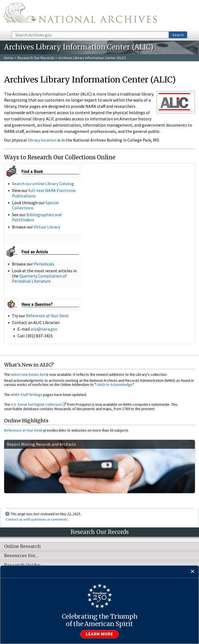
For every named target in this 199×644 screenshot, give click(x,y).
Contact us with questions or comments (37, 519)
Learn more (100, 634)
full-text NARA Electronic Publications (44, 193)
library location (42, 140)
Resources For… (21, 556)
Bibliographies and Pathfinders (37, 217)
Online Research (22, 547)
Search (178, 35)
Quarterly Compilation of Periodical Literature (39, 278)
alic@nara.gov (44, 329)
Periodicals (44, 264)
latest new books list (28, 374)
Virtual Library (47, 227)
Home (9, 58)
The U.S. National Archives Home (80, 15)
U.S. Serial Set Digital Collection (39, 404)
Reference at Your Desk (47, 316)
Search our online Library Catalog (43, 184)
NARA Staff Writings (27, 395)
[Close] (193, 572)
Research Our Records (36, 58)
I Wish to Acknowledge (114, 384)
